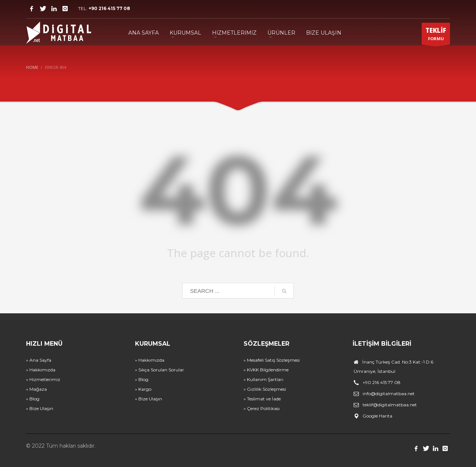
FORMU (436, 35)
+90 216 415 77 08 (109, 8)
